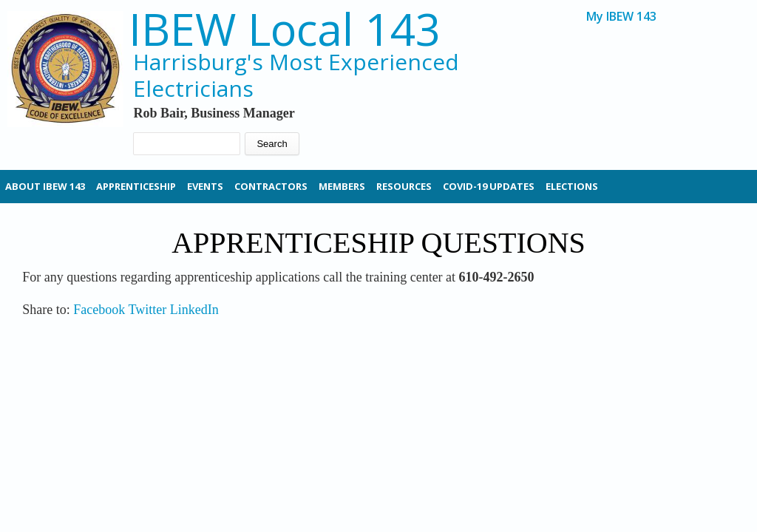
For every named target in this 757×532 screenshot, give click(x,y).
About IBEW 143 (45, 186)
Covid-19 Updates (489, 186)
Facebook (99, 310)
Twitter (147, 310)
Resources (404, 186)
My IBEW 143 (621, 17)
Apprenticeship (136, 186)
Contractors (271, 186)
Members (342, 186)
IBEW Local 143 (285, 29)
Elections (572, 186)
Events (205, 186)
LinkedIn (194, 310)
